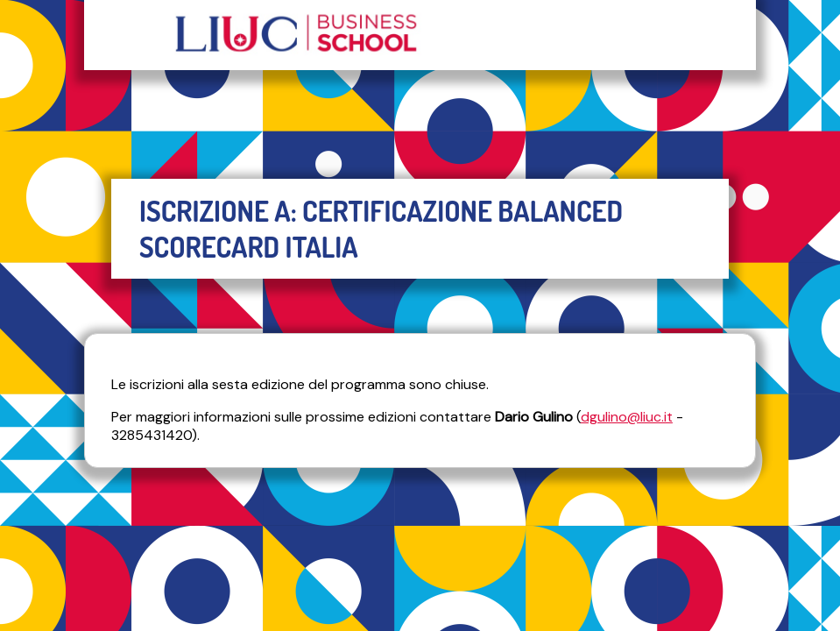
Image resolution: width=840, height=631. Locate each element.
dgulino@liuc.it (627, 417)
